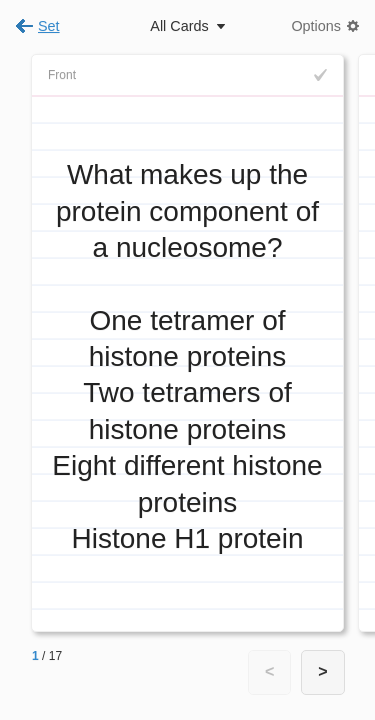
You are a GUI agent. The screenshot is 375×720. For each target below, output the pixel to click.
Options (316, 26)
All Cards (179, 26)
